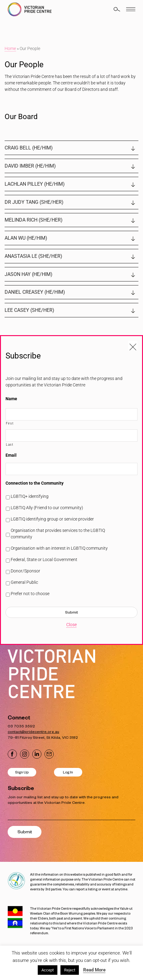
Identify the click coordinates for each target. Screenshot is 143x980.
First (10, 423)
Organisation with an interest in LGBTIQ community (59, 548)
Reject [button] (70, 970)
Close (71, 625)
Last (10, 444)
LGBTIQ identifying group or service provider (52, 519)
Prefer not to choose (30, 594)
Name (11, 399)
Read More (94, 970)
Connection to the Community (35, 483)
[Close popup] (133, 345)
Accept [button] (48, 970)
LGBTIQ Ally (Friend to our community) (47, 508)
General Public (24, 582)
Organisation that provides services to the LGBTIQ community (58, 534)
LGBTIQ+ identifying (30, 496)
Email (11, 455)
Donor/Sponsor (25, 571)
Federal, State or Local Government (44, 560)
